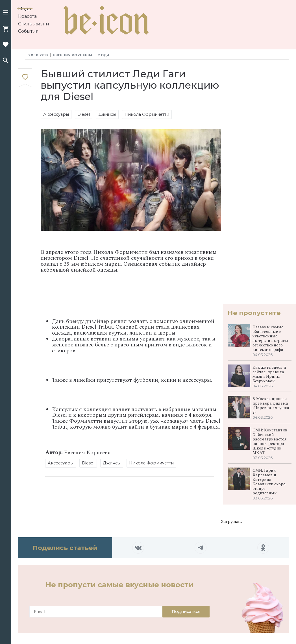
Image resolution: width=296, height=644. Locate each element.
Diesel (84, 114)
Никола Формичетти (147, 114)
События (28, 31)
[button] (6, 13)
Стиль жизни (34, 24)
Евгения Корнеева (73, 55)
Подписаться (186, 612)
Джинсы (107, 114)
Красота (27, 16)
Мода (25, 9)
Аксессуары (56, 114)
